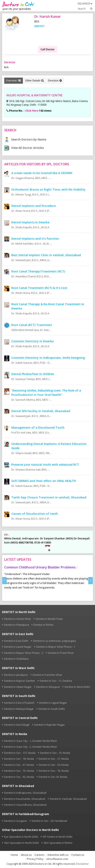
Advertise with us (58, 855)
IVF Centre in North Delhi (58, 837)
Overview (13, 81)
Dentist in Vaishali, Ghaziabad (68, 799)
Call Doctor (48, 49)
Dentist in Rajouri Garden (20, 681)
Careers (40, 855)
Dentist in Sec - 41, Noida (19, 765)
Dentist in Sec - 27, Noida (54, 759)
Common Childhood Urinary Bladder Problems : (41, 567)
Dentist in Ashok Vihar (18, 619)
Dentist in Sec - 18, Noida (19, 759)
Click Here (32, 111)
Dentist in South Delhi (52, 709)
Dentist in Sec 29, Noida (53, 777)
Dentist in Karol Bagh (17, 725)
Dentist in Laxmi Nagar (18, 647)
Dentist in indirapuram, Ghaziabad (25, 793)
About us (26, 855)
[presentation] (4, 581)
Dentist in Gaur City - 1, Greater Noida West (30, 741)
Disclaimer (82, 864)
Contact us (78, 855)
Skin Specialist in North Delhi (21, 843)
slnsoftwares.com (57, 859)
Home (14, 855)
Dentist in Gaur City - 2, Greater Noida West (30, 747)
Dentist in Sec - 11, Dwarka (56, 681)
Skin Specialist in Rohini (58, 843)
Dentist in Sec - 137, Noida (20, 753)
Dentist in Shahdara (16, 659)
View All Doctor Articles (24, 148)
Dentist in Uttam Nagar (18, 687)
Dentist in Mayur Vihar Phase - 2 (24, 653)
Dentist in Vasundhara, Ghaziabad (25, 805)
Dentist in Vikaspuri (48, 687)
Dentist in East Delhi (16, 641)
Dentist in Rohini (44, 625)
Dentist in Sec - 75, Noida (19, 771)
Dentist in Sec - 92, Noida (19, 777)
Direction (55, 81)
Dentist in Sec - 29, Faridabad (49, 821)
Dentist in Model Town (49, 619)
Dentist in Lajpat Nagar (53, 703)
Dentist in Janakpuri (16, 675)
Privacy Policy (35, 859)
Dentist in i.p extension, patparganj (54, 641)
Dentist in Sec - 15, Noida (55, 753)
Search (85, 9)
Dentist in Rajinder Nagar (50, 725)
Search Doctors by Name (25, 139)
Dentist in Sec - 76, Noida (54, 771)
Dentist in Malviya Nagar (19, 709)
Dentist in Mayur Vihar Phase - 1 (56, 647)
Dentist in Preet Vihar (61, 653)
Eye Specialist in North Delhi (21, 837)
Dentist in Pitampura (17, 625)
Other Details (34, 81)
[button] (46, 550)
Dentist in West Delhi (77, 687)
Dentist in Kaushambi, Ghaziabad (25, 799)
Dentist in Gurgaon (16, 821)
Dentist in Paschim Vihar (47, 675)
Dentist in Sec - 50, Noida (54, 765)
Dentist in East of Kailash (19, 703)
